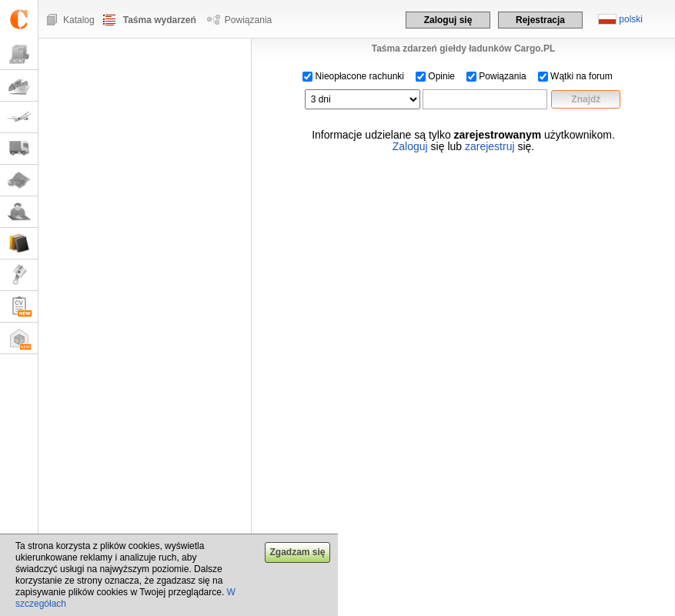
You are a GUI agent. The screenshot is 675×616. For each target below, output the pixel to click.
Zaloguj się (448, 20)
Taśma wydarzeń (160, 20)
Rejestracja (540, 20)
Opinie (435, 76)
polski (631, 19)
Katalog (79, 20)
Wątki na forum (575, 76)
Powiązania (248, 20)
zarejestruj (490, 146)
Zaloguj (410, 146)
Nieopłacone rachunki (353, 76)
